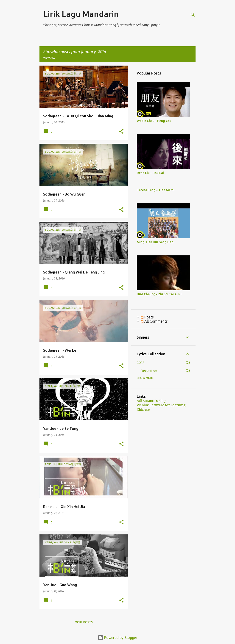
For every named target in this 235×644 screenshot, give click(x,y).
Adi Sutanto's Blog (151, 401)
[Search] (193, 15)
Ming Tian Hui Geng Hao (155, 242)
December (149, 371)
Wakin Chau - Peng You (154, 121)
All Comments (154, 321)
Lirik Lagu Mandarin (81, 14)
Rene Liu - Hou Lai (150, 173)
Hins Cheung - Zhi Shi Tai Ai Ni (159, 294)
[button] (121, 132)
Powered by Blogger (117, 638)
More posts (84, 622)
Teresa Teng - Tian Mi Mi (156, 190)
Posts (147, 317)
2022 (141, 363)
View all (49, 58)
